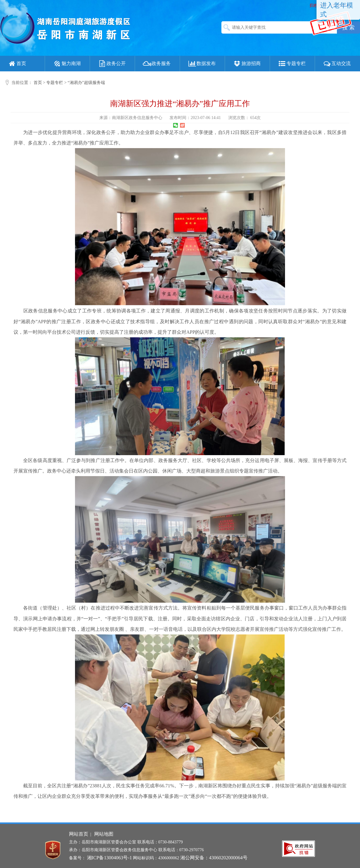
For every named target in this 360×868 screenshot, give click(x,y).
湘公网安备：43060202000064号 (214, 858)
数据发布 (202, 64)
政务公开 (112, 64)
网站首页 (79, 834)
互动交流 (337, 64)
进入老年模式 (337, 10)
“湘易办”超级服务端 (86, 83)
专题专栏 (292, 64)
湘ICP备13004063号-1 (109, 858)
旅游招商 (247, 64)
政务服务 (157, 64)
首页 (17, 64)
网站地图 (104, 834)
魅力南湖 (67, 64)
